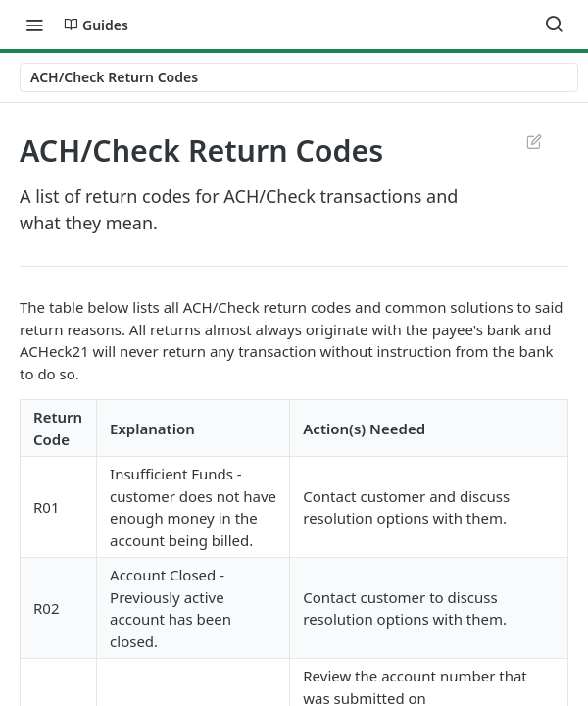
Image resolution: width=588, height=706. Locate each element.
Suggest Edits (534, 141)
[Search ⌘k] (554, 25)
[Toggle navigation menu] (34, 25)
